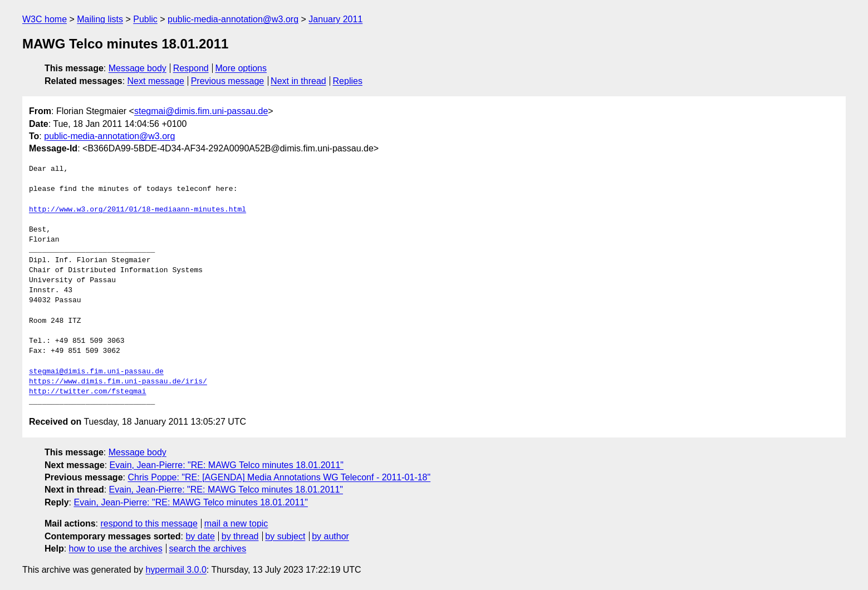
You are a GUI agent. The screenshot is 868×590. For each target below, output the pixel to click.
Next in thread (298, 81)
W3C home (45, 19)
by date (200, 536)
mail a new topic (236, 523)
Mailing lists (100, 19)
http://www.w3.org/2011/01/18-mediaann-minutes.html (138, 210)
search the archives (208, 549)
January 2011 (335, 19)
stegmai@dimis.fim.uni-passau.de (201, 111)
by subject (285, 536)
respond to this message (149, 523)
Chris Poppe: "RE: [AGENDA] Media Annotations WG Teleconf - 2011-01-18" (279, 477)
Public (145, 19)
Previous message (228, 81)
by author (330, 536)
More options (241, 68)
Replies (348, 81)
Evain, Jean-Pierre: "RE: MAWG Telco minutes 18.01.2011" (227, 465)
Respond (191, 68)
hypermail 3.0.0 (176, 570)
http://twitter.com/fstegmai (88, 392)
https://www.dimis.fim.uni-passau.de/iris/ (118, 382)
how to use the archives (116, 549)
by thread (240, 536)
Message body (138, 68)
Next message (156, 81)
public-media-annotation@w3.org (233, 19)
